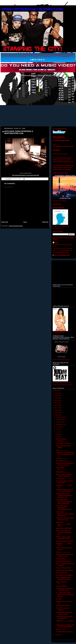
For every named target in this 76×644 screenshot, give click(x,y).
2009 (56, 413)
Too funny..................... (62, 458)
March (58, 635)
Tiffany (57, 243)
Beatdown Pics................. (63, 472)
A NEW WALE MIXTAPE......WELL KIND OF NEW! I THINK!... (65, 514)
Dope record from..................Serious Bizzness (63, 524)
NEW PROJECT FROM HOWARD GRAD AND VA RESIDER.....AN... (64, 495)
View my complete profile (62, 255)
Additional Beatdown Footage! (65, 570)
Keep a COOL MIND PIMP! (64, 528)
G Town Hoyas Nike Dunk (63, 561)
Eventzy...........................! (63, 552)
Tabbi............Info (61, 629)
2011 (56, 408)
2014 (56, 400)
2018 (56, 391)
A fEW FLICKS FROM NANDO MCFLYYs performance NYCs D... (65, 454)
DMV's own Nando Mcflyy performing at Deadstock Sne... (64, 532)
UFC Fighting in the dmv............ (65, 443)
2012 (56, 405)
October (59, 422)
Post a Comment (8, 187)
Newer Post (5, 222)
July (58, 430)
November (59, 420)
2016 (56, 396)
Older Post (45, 222)
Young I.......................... (63, 450)
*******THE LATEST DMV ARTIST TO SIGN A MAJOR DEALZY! (65, 594)
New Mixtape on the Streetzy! (64, 575)
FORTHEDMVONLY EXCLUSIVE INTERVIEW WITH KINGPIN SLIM (64, 501)
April (58, 437)
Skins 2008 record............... (64, 461)
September (60, 425)
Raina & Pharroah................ (64, 559)
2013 (56, 403)
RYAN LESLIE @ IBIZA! (63, 605)
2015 (56, 398)
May (58, 434)
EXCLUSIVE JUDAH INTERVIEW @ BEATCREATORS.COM (19, 132)
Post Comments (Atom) (16, 226)
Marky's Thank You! (62, 573)
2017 (56, 393)
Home (25, 222)
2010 (56, 410)
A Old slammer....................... (64, 478)
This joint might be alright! (63, 568)
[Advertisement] (25, 205)
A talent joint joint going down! (65, 541)
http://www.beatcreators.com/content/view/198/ (26, 175)
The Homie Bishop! (61, 586)
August (58, 427)
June (58, 432)
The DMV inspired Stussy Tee (64, 632)
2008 (56, 415)
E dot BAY (59, 599)
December (59, 417)
